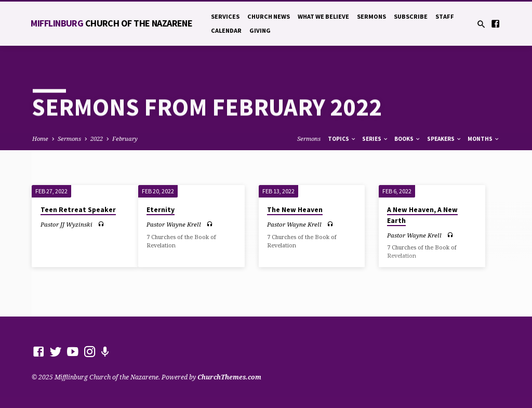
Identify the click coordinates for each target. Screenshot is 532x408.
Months (484, 139)
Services (225, 16)
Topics (342, 139)
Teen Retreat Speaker (78, 210)
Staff (445, 16)
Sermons (371, 16)
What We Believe (323, 16)
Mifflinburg (111, 23)
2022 (97, 139)
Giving (260, 30)
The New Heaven (295, 210)
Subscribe (411, 16)
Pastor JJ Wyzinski (66, 224)
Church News (269, 16)
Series (375, 139)
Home (40, 139)
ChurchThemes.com (229, 377)
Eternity (161, 210)
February (125, 139)
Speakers (444, 139)
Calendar (226, 30)
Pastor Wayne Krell (174, 224)
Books (408, 139)
